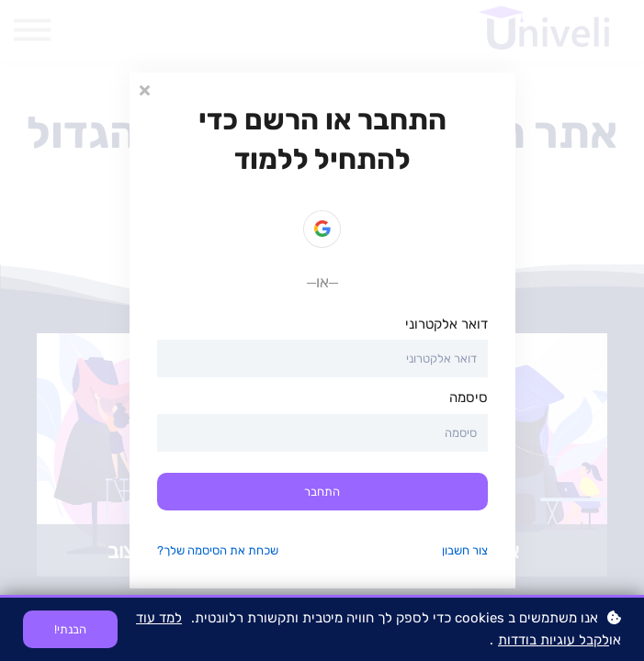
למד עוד (159, 618)
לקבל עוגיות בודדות (554, 640)
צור (480, 550)
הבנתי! (70, 629)
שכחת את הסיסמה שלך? (218, 550)
